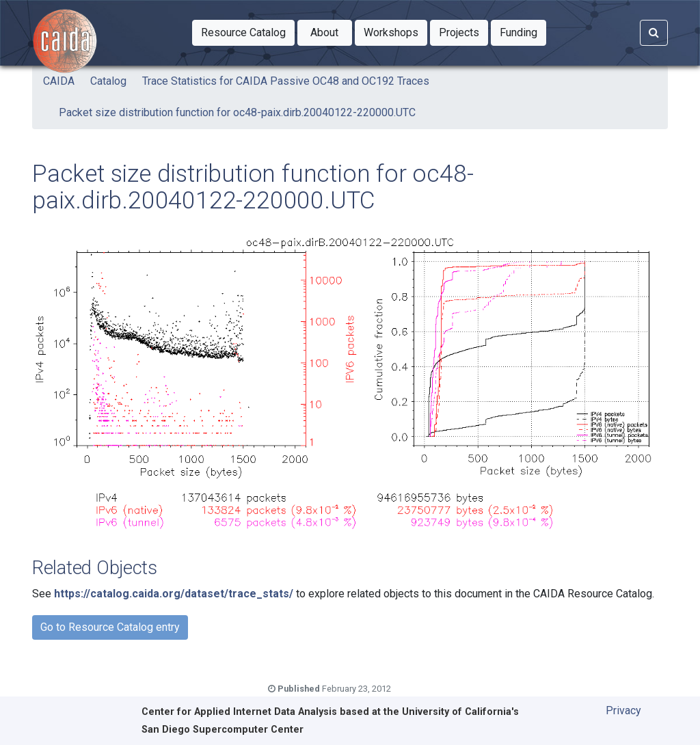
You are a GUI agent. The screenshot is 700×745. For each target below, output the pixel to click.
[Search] (654, 33)
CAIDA (59, 81)
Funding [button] (523, 31)
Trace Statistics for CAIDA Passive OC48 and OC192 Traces (286, 81)
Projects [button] (463, 31)
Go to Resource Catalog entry (110, 627)
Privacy (623, 710)
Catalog (108, 81)
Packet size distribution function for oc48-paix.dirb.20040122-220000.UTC (237, 112)
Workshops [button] (395, 31)
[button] (243, 33)
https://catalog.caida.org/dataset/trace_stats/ (174, 594)
